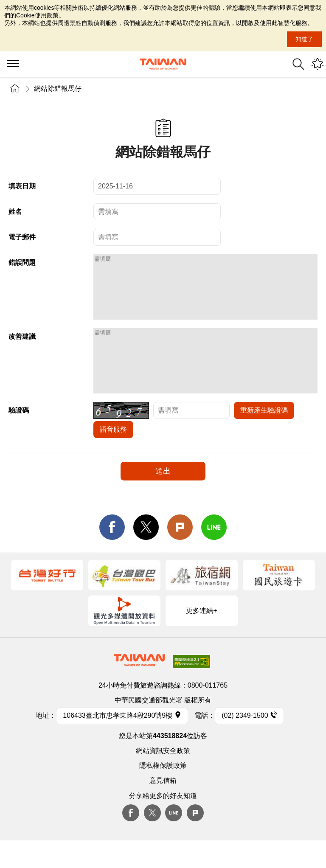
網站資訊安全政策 (163, 776)
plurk (195, 838)
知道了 (304, 39)
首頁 (15, 88)
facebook (112, 553)
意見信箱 (163, 806)
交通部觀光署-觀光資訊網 (163, 64)
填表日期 (22, 186)
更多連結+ (201, 636)
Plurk (180, 553)
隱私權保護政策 (163, 791)
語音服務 (113, 455)
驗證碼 (19, 436)
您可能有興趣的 (318, 64)
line (214, 553)
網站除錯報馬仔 (58, 88)
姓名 (15, 212)
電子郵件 (22, 237)
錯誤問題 (22, 263)
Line (174, 838)
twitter (146, 553)
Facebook (131, 838)
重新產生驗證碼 (264, 436)
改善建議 (22, 349)
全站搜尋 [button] (298, 64)
